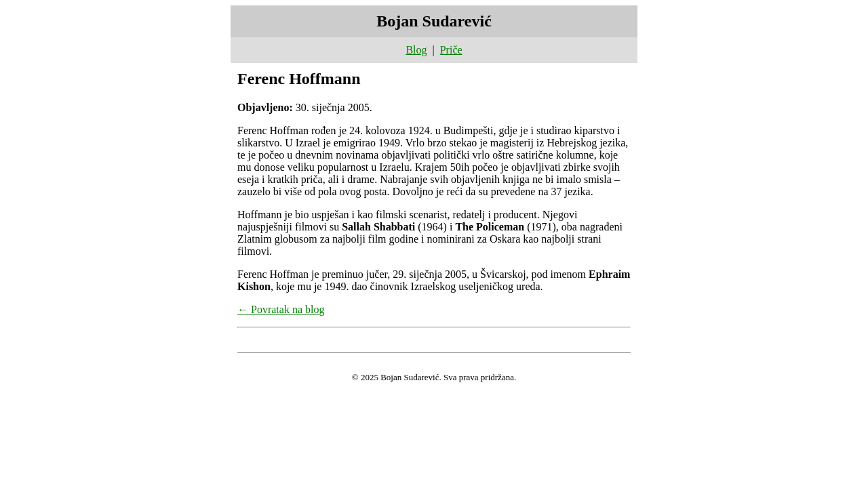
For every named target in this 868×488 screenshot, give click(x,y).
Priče (451, 50)
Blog (416, 50)
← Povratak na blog (281, 309)
